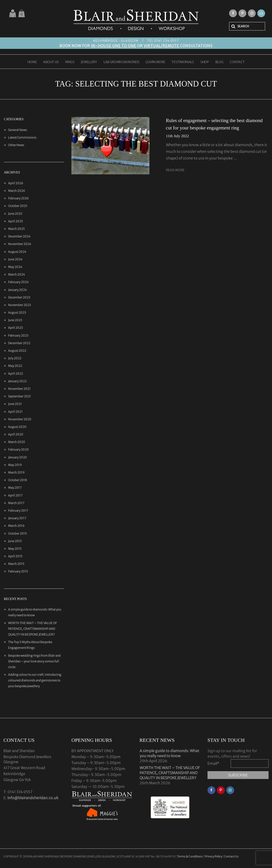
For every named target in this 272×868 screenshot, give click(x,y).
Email (213, 763)
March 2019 (16, 473)
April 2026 (16, 183)
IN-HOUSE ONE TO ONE (114, 46)
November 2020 (20, 419)
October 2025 (18, 206)
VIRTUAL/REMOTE (161, 46)
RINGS (70, 62)
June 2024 (15, 259)
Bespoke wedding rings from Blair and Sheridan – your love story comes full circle (34, 661)
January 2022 (17, 381)
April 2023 (15, 328)
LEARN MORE (155, 62)
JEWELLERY (89, 62)
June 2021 (15, 404)
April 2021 (15, 412)
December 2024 (19, 236)
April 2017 (15, 495)
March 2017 (16, 503)
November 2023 (19, 305)
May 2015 (15, 549)
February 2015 (18, 571)
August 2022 (17, 351)
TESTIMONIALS (183, 62)
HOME (32, 62)
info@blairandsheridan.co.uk (33, 798)
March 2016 (16, 526)
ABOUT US (51, 62)
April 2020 (16, 434)
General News (17, 130)
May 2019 (15, 465)
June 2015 (15, 541)
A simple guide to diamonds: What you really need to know (169, 753)
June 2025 (15, 214)
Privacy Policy (213, 856)
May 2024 (15, 267)
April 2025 (15, 221)
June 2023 (15, 320)
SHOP (205, 62)
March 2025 (16, 229)
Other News (16, 145)
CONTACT (237, 62)
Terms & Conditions (190, 856)
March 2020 (17, 442)
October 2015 (17, 534)
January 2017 (17, 518)
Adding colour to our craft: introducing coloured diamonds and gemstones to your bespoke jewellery (35, 680)
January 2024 (17, 290)
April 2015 (15, 556)
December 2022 (19, 343)
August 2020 (17, 427)
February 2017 (18, 511)
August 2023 (17, 313)
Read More (175, 170)
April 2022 (15, 374)
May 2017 (15, 488)
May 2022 (15, 366)
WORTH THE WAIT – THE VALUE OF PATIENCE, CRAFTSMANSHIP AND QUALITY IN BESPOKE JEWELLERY (32, 629)
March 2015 (16, 564)
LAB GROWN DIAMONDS (121, 62)
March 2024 (17, 275)
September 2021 (20, 396)
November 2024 (20, 244)
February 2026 (18, 198)
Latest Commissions (22, 138)
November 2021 (19, 389)
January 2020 (17, 457)
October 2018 (17, 480)
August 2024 (17, 252)
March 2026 (17, 191)
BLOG (219, 62)
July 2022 (15, 358)
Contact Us (231, 856)
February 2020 (18, 450)
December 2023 (19, 297)
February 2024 (18, 282)
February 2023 (18, 336)
